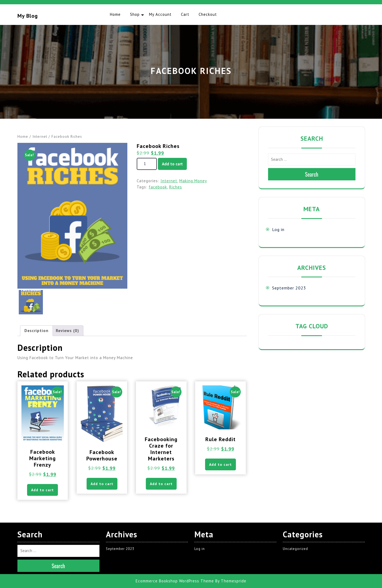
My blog (28, 16)
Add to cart (172, 164)
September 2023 (289, 288)
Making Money (193, 181)
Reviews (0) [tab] (67, 331)
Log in (278, 229)
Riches (176, 187)
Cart (185, 14)
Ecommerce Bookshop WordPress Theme (175, 581)
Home (115, 14)
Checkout (208, 14)
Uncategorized (295, 549)
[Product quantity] (147, 164)
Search (312, 174)
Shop (135, 14)
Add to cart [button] (42, 490)
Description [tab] (36, 331)
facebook (158, 187)
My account (160, 14)
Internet (40, 136)
